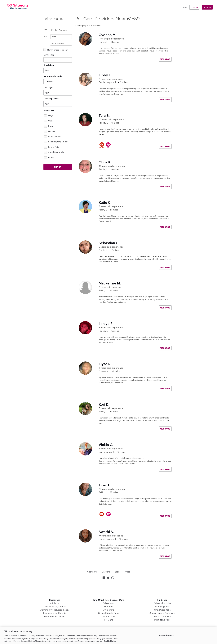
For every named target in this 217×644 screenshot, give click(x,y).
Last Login (48, 87)
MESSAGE (165, 59)
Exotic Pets (54, 147)
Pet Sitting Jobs (162, 620)
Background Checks (53, 76)
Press (127, 572)
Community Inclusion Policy (55, 610)
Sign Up (207, 7)
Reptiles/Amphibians (58, 142)
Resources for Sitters (55, 616)
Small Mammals (56, 152)
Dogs (51, 115)
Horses (52, 131)
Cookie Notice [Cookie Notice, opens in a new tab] (110, 641)
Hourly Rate (49, 65)
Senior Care (108, 616)
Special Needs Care (108, 613)
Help (184, 7)
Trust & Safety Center (55, 606)
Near (45, 36)
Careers (106, 572)
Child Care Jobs (162, 610)
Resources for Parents (55, 613)
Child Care (108, 610)
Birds (51, 126)
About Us (92, 572)
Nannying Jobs (162, 606)
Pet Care (108, 620)
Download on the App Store (108, 589)
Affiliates (55, 603)
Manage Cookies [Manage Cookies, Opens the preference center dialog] (166, 635)
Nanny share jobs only (58, 50)
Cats (51, 121)
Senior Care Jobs (162, 616)
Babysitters (108, 603)
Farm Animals (55, 136)
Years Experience (51, 99)
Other (51, 157)
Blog (117, 572)
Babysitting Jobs (162, 603)
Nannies (108, 606)
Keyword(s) (49, 55)
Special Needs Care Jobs (162, 613)
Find (45, 30)
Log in (194, 7)
